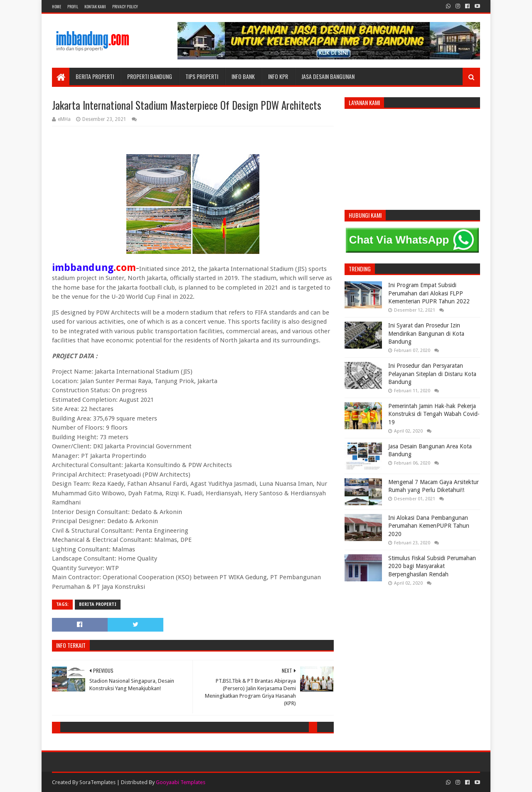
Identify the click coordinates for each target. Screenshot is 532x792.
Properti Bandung (150, 76)
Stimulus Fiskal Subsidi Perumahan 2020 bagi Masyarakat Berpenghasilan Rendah (432, 566)
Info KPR (278, 76)
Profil (73, 6)
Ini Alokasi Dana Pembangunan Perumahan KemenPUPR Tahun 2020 (429, 526)
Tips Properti (202, 76)
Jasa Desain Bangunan (328, 76)
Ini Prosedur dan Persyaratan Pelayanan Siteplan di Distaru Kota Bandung (432, 374)
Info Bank (243, 76)
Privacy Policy (125, 6)
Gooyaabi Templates (181, 782)
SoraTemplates (97, 782)
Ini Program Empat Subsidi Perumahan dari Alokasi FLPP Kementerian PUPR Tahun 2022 (429, 293)
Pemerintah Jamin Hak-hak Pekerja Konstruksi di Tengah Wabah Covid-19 (434, 414)
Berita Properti (95, 76)
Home (57, 6)
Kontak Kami (95, 6)
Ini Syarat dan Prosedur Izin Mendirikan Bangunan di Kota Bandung (426, 333)
